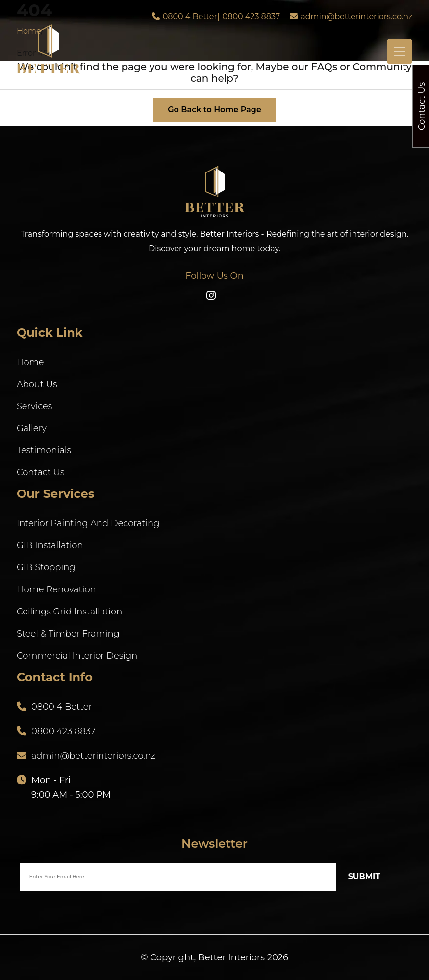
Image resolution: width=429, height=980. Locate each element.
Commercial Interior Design (77, 656)
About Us (37, 384)
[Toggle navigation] (400, 51)
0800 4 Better (190, 16)
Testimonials (44, 450)
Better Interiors (231, 957)
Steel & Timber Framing (68, 634)
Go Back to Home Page (214, 110)
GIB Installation (50, 545)
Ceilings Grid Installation (69, 612)
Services (34, 406)
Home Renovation (56, 589)
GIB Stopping (46, 567)
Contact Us (41, 472)
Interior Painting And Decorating (88, 523)
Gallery (32, 428)
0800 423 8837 (252, 16)
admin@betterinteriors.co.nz (356, 16)
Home (30, 362)
